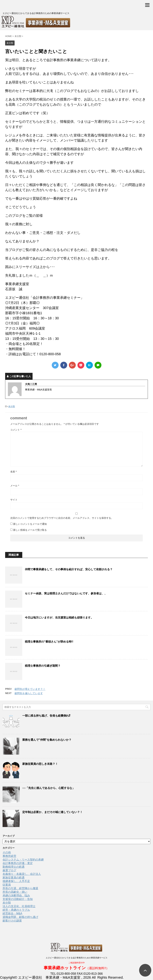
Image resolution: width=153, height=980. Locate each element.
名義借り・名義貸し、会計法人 (22, 874)
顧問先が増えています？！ (30, 689)
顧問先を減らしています (29, 693)
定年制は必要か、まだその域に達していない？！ (52, 812)
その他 (7, 852)
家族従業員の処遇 (14, 878)
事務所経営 (9, 856)
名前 (13, 472)
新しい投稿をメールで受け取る (30, 530)
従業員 (7, 885)
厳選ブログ (9, 870)
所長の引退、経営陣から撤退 (20, 888)
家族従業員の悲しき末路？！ (40, 764)
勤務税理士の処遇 (14, 867)
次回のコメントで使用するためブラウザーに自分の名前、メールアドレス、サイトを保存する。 (62, 518)
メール (15, 486)
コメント (16, 430)
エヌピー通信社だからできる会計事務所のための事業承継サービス (77, 958)
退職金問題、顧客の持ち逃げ (20, 917)
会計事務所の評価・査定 (18, 863)
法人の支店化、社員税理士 (19, 906)
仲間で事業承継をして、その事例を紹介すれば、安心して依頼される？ (69, 569)
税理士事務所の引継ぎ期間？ (43, 666)
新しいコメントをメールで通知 (30, 524)
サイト (14, 500)
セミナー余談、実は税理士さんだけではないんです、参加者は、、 (66, 593)
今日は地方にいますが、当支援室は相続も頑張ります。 (59, 618)
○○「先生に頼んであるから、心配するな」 (49, 788)
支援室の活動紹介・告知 (18, 899)
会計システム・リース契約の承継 (23, 860)
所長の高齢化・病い (15, 892)
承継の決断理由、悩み (16, 895)
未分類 (12, 406)
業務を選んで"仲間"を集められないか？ (47, 740)
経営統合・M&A (12, 913)
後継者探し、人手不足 (16, 881)
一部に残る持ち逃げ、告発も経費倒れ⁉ (46, 716)
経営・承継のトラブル (16, 910)
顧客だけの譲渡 (12, 921)
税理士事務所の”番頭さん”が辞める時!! (49, 642)
